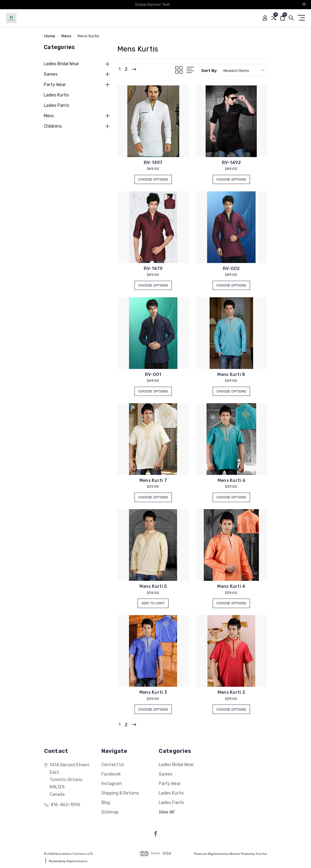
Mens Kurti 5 (153, 586)
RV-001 (153, 375)
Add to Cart (153, 604)
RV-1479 (153, 269)
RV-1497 (153, 163)
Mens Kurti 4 (231, 586)
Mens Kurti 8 (231, 375)
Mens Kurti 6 (231, 481)
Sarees (51, 74)
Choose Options (153, 180)
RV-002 (231, 269)
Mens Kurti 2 (231, 692)
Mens (49, 116)
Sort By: (209, 71)
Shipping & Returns (120, 793)
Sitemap (110, 812)
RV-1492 (231, 163)
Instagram (112, 784)
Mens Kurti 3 (153, 692)
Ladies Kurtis (56, 95)
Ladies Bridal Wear (61, 64)
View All (166, 812)
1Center (261, 854)
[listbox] (244, 70)
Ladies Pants (57, 105)
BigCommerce (77, 861)
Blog (106, 803)
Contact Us (113, 765)
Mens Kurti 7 (153, 481)
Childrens (53, 126)
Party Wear (55, 85)
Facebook (111, 774)
